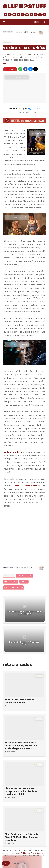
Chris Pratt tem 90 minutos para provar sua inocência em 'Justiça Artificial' (21, 791)
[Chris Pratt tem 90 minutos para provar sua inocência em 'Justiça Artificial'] (24, 774)
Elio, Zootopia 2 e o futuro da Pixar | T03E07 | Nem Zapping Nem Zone (21, 837)
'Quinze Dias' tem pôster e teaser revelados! (20, 701)
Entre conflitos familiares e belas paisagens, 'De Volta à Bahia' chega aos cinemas (21, 745)
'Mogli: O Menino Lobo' (24, 486)
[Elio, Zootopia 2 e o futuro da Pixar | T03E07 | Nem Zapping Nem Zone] (24, 820)
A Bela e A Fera (25, 576)
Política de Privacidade (31, 853)
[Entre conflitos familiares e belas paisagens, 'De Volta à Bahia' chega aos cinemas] (24, 728)
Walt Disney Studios (14, 587)
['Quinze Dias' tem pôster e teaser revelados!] (24, 685)
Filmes (25, 581)
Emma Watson (11, 581)
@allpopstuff (35, 109)
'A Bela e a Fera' (13, 452)
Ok (6, 863)
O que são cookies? (20, 863)
